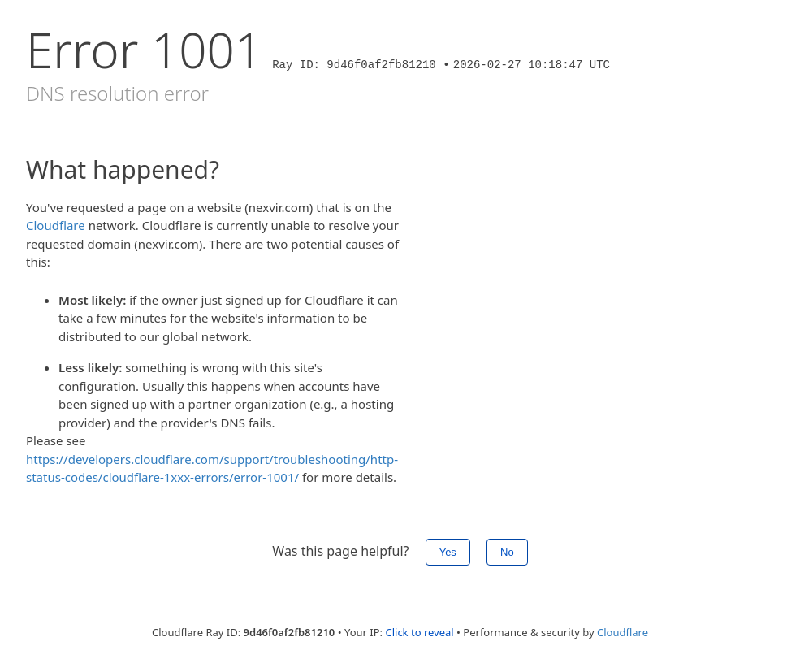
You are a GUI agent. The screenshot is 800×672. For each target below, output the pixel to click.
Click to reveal (419, 632)
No (507, 552)
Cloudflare (56, 225)
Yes (448, 552)
